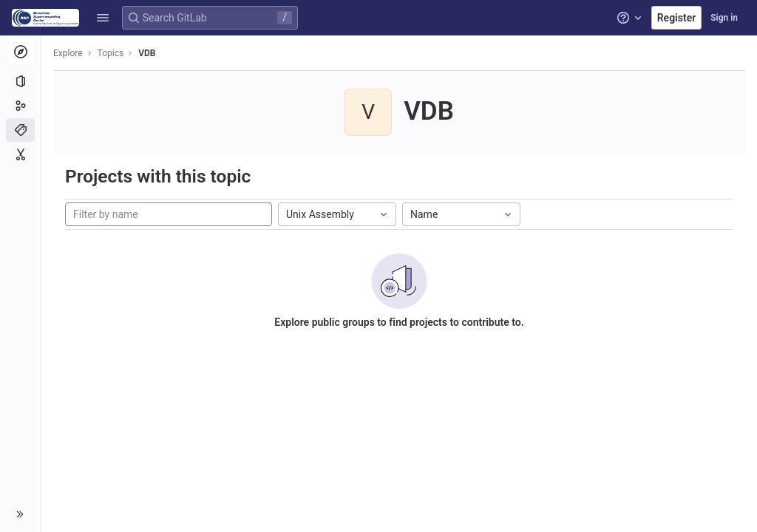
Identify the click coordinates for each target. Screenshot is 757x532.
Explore (68, 53)
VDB (147, 53)
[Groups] (20, 106)
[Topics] (20, 130)
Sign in (724, 18)
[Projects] (20, 81)
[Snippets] (20, 154)
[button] (103, 18)
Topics (111, 53)
